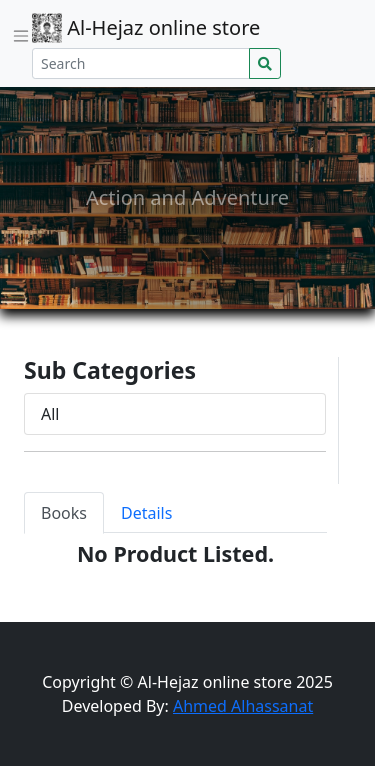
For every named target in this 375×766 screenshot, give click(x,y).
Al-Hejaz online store (146, 28)
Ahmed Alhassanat (243, 706)
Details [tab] (146, 513)
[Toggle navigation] (21, 36)
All (50, 414)
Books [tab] (64, 513)
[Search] (141, 63)
